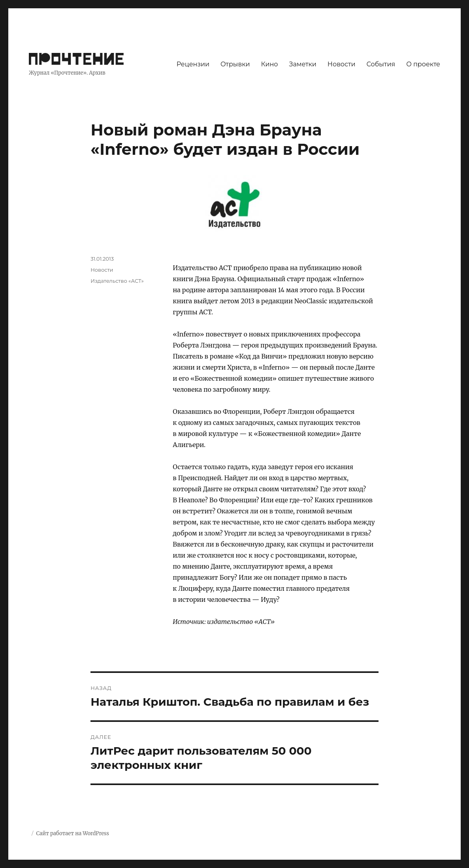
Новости (342, 64)
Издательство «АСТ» (117, 281)
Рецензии (193, 64)
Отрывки (235, 64)
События (381, 64)
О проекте (423, 64)
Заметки (303, 64)
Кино (269, 64)
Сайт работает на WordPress (72, 833)
